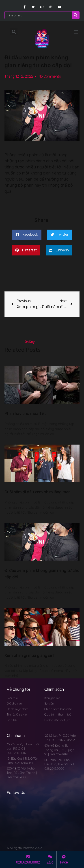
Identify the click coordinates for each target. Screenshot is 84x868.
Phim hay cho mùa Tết (25, 414)
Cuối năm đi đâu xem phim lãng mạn (38, 492)
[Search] (75, 15)
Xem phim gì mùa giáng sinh (30, 655)
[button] (76, 32)
